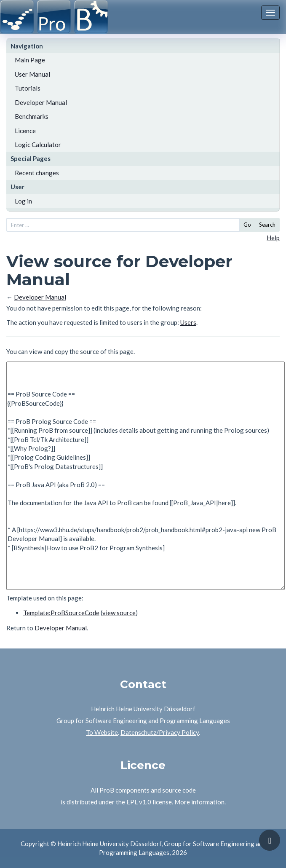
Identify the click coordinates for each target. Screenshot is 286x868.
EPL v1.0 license (149, 802)
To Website (102, 732)
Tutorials (28, 88)
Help (273, 238)
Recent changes (37, 173)
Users (188, 322)
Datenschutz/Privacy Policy (160, 732)
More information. (200, 802)
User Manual (32, 74)
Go (247, 225)
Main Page (30, 60)
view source (119, 613)
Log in (23, 201)
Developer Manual (41, 102)
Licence (25, 131)
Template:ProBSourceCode (61, 613)
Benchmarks (32, 116)
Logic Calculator (38, 145)
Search (267, 225)
